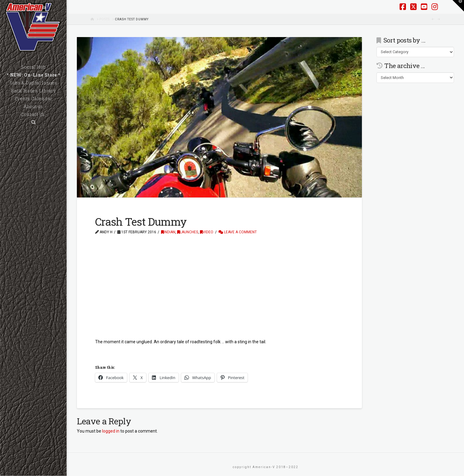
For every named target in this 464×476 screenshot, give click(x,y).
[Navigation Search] (33, 122)
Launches (188, 232)
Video (207, 232)
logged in (111, 431)
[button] (458, 6)
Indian (168, 232)
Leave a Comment (238, 232)
